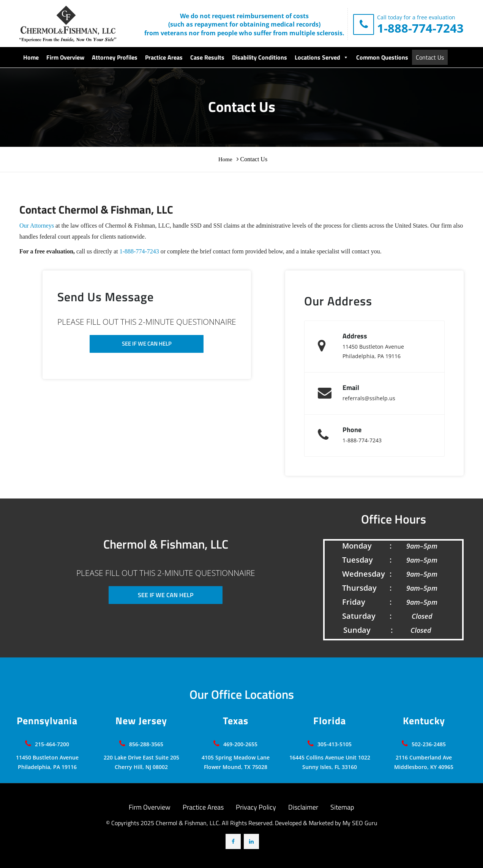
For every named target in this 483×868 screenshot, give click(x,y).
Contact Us (430, 57)
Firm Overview (65, 57)
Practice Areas (164, 57)
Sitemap (342, 807)
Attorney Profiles (115, 57)
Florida (330, 721)
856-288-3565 (146, 744)
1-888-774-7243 (420, 28)
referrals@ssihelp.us (369, 398)
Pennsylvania (47, 721)
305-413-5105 (335, 744)
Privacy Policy (256, 807)
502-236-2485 (429, 744)
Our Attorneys (37, 226)
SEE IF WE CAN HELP (147, 344)
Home (31, 57)
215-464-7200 (52, 744)
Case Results (207, 57)
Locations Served (322, 57)
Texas (236, 721)
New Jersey (141, 721)
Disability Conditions (260, 57)
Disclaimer (303, 807)
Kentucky (424, 721)
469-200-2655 (240, 744)
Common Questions (382, 57)
